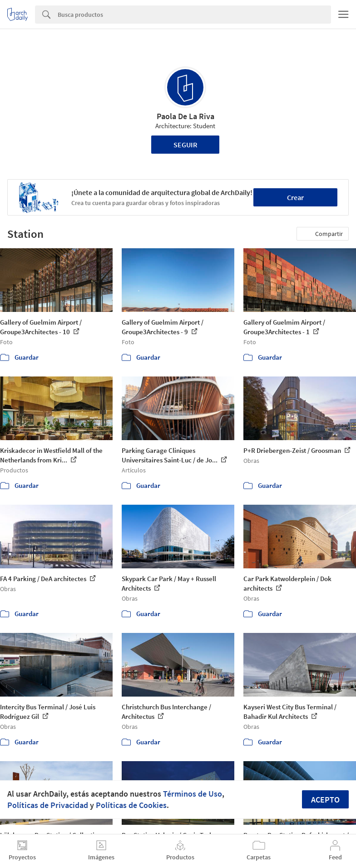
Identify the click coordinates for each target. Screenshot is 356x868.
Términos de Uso (193, 794)
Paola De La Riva (185, 116)
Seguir (185, 145)
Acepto (325, 800)
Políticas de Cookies (131, 805)
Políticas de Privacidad (48, 805)
